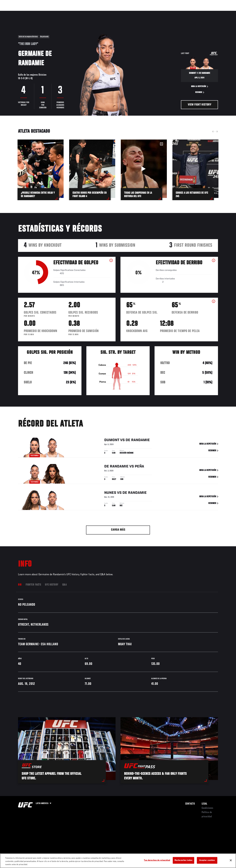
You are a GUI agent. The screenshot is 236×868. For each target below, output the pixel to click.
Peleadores (45, 12)
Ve (197, 12)
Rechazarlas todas (183, 860)
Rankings (29, 12)
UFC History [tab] (52, 585)
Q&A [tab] (64, 585)
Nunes (110, 494)
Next (217, 132)
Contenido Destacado (66, 12)
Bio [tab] (20, 585)
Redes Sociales (183, 12)
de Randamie (138, 441)
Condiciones (207, 808)
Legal (204, 804)
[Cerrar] (231, 860)
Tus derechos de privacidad (157, 860)
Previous (213, 132)
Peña (139, 467)
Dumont (112, 441)
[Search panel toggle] (220, 12)
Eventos (15, 12)
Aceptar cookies (207, 860)
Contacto (190, 804)
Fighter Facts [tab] (33, 585)
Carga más (118, 530)
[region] (118, 861)
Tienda (212, 12)
